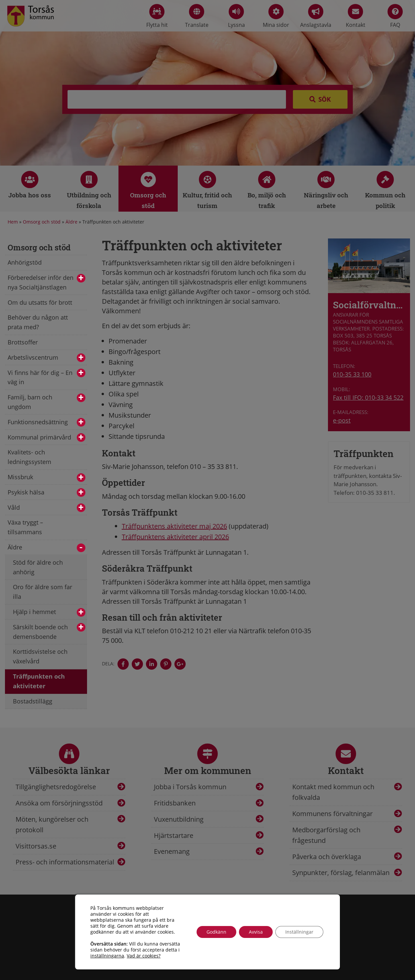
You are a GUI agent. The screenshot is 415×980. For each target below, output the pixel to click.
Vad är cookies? (144, 956)
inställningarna (107, 956)
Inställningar (299, 932)
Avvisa (256, 932)
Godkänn (216, 932)
